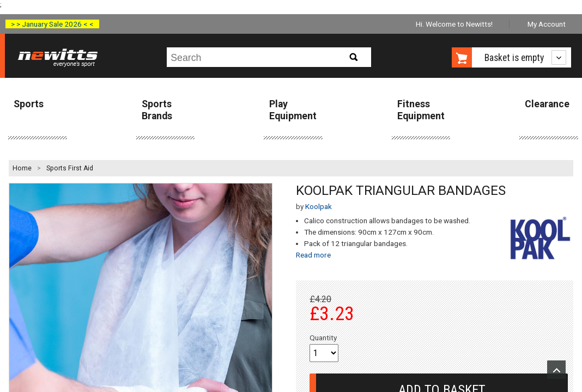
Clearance (547, 104)
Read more (313, 255)
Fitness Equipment (421, 110)
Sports (29, 104)
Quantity (323, 338)
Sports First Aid (70, 168)
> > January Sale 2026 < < (52, 24)
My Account (547, 24)
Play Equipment (293, 110)
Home (22, 168)
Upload (556, 370)
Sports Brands (157, 110)
